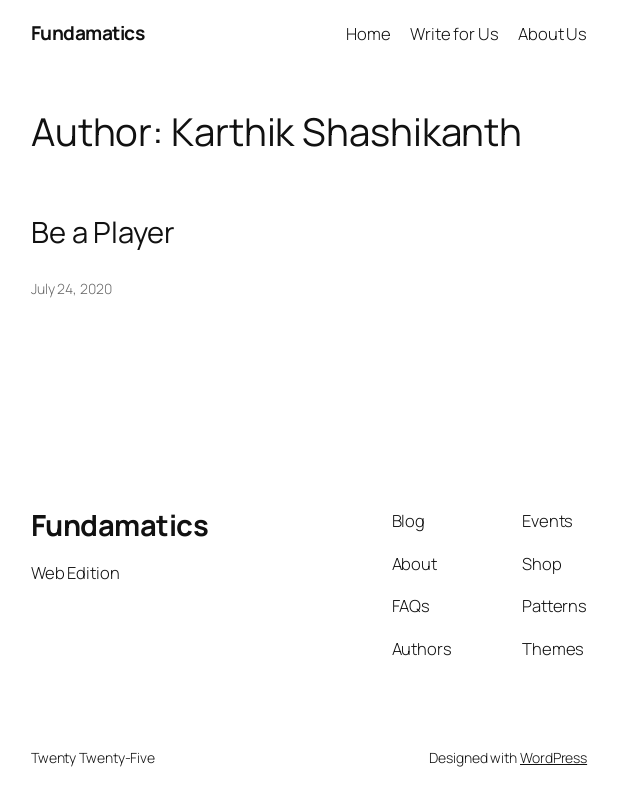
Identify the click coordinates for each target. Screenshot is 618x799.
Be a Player (103, 232)
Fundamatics (88, 33)
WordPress (553, 757)
